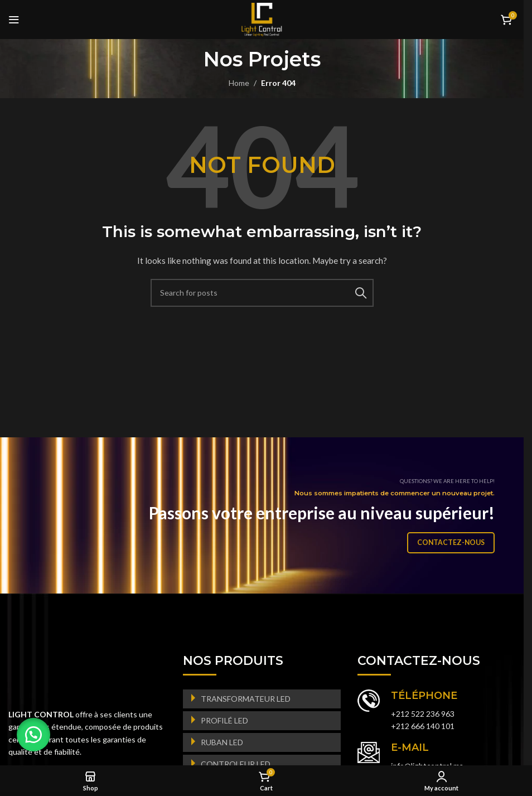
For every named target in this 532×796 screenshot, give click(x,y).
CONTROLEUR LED (236, 764)
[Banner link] (266, 515)
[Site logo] (262, 19)
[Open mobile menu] (14, 20)
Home (239, 83)
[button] (33, 735)
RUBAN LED (222, 742)
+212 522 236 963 (423, 714)
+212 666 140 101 (423, 726)
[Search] (262, 293)
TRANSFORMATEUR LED (246, 699)
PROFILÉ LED (224, 720)
